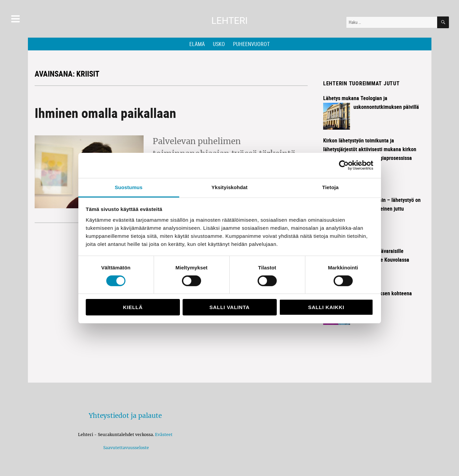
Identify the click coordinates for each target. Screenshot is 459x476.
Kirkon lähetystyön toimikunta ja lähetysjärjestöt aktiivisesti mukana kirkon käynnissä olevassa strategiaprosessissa (370, 149)
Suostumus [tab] (129, 187)
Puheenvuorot (251, 44)
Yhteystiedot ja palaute (125, 416)
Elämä (197, 44)
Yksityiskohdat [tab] (230, 187)
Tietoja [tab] (330, 187)
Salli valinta (230, 307)
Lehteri (229, 21)
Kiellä (133, 307)
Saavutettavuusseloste (125, 448)
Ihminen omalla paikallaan (105, 113)
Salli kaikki (326, 307)
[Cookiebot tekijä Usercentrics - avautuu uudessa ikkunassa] (344, 165)
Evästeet (164, 435)
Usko (219, 44)
